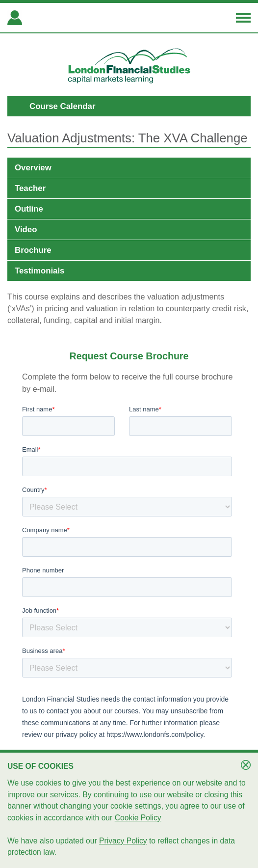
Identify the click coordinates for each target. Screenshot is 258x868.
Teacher (30, 188)
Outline (29, 209)
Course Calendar (62, 106)
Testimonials (39, 271)
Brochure (33, 250)
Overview (33, 168)
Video (26, 230)
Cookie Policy (138, 818)
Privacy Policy (123, 841)
